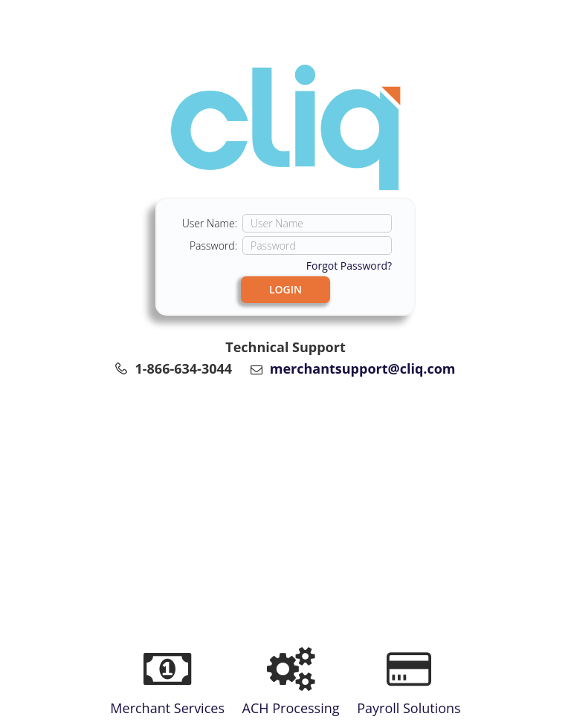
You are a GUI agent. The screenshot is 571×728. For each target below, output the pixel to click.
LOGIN (285, 289)
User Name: (210, 223)
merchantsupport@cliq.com (363, 368)
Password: (213, 246)
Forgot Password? (349, 266)
